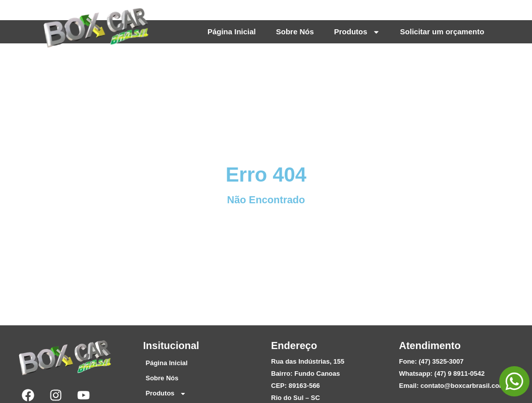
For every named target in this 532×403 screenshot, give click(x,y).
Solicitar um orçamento (442, 32)
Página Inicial (232, 32)
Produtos (357, 32)
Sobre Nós (295, 32)
